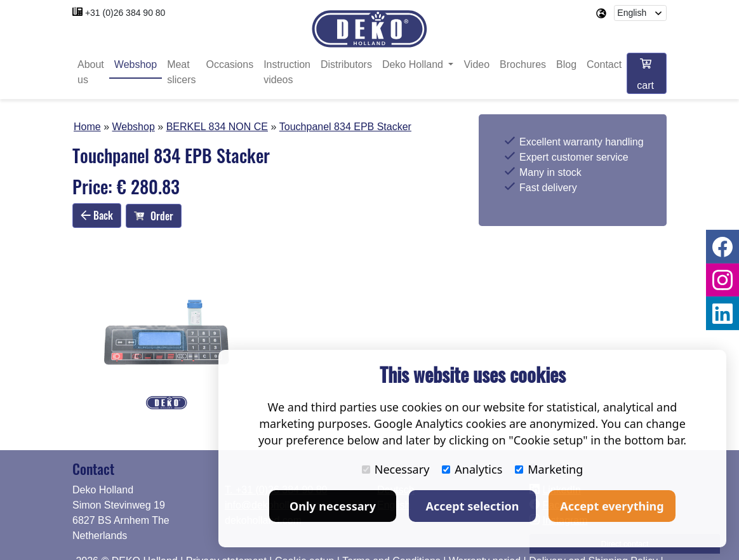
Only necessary (333, 506)
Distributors (346, 65)
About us (91, 73)
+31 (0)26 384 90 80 (125, 13)
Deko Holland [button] (414, 65)
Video (476, 65)
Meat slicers (181, 73)
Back (97, 216)
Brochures (523, 65)
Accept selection (473, 506)
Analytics (472, 469)
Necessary (396, 469)
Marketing (549, 469)
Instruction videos (287, 73)
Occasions (230, 65)
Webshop (136, 65)
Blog (566, 65)
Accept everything (612, 506)
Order (154, 216)
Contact (604, 65)
